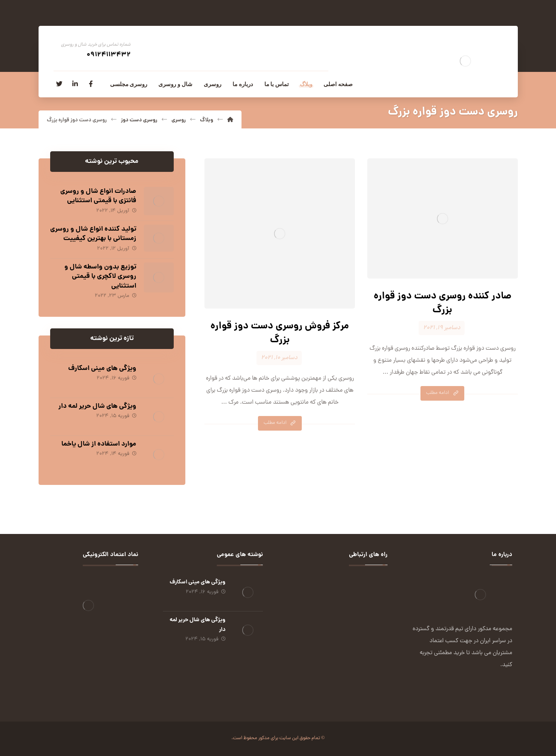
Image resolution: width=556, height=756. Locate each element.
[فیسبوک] (91, 84)
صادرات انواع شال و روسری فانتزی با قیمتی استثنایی (98, 196)
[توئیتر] (60, 84)
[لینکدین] (75, 84)
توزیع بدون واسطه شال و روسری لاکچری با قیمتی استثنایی (100, 277)
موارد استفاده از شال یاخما (99, 444)
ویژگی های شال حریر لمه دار (97, 406)
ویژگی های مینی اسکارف (102, 369)
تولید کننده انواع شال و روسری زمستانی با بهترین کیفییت (93, 234)
